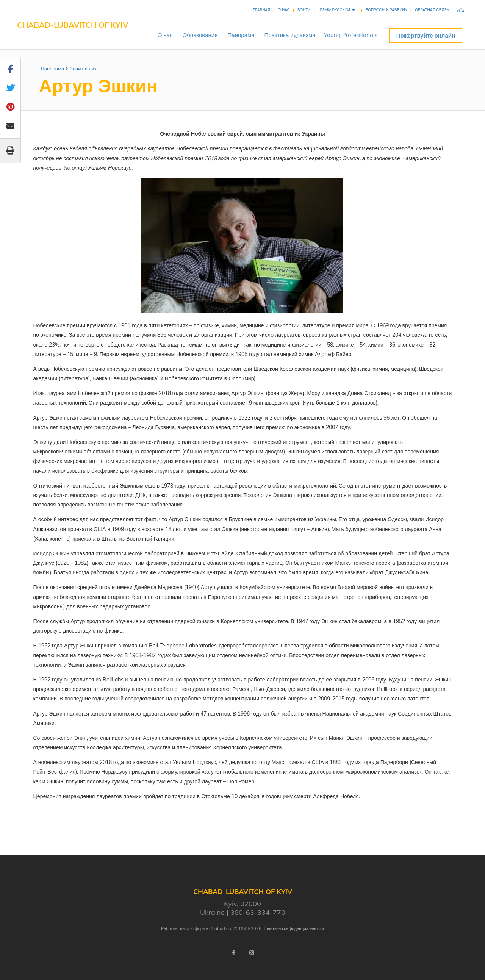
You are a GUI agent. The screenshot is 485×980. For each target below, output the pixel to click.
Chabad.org (221, 928)
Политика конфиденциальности (293, 928)
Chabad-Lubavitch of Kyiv (73, 25)
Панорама (241, 35)
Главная (261, 10)
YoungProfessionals (351, 35)
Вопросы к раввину (386, 10)
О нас (284, 10)
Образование (200, 35)
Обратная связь (432, 10)
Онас (165, 35)
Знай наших (83, 69)
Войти (304, 10)
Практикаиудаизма (290, 35)
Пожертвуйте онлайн (426, 35)
